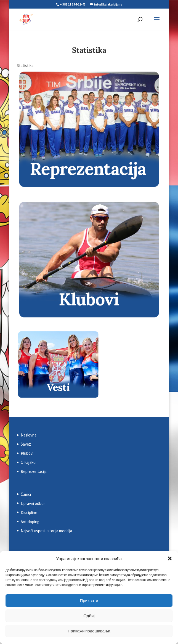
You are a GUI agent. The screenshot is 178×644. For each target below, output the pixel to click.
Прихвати (89, 601)
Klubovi (27, 453)
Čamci (26, 494)
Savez (26, 444)
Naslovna (29, 435)
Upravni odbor (33, 503)
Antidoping (30, 522)
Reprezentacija (34, 471)
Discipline (29, 513)
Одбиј (89, 616)
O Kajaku (28, 462)
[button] (170, 558)
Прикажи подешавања (89, 631)
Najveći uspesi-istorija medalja (46, 531)
